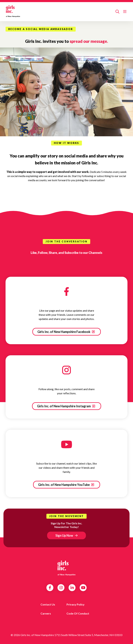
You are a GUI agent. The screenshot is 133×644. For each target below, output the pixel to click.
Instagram (61, 588)
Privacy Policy (76, 604)
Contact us (48, 604)
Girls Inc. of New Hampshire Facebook (64, 332)
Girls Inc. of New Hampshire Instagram (64, 406)
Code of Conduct (78, 613)
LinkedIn (72, 588)
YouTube (83, 588)
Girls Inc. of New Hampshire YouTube (64, 485)
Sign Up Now (64, 535)
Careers (46, 613)
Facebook (50, 588)
